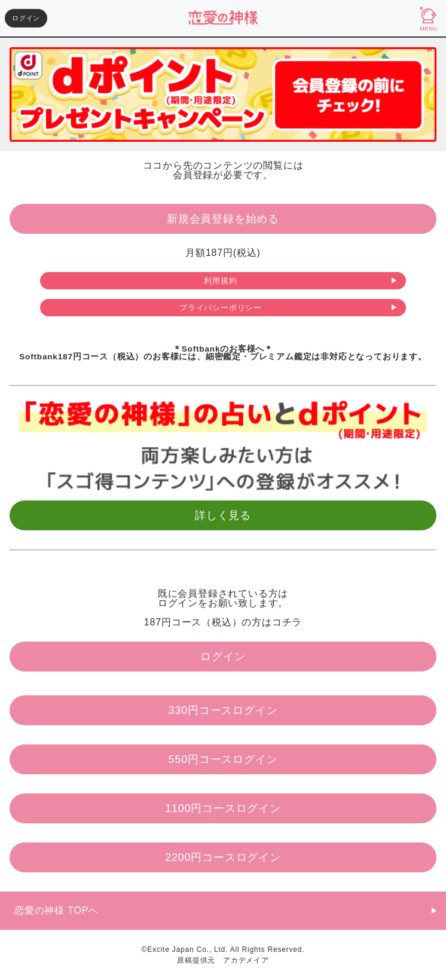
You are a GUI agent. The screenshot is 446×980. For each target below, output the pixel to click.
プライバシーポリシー (221, 308)
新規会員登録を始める (223, 219)
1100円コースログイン (223, 808)
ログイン (26, 18)
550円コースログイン (223, 759)
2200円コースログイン (223, 857)
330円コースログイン (223, 710)
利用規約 (220, 281)
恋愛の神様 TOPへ (56, 910)
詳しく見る (223, 515)
